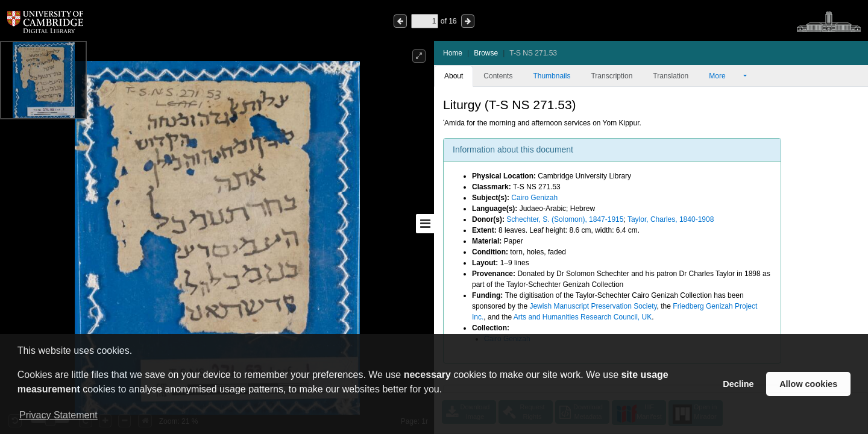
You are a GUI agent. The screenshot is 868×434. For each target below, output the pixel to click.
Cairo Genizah (534, 198)
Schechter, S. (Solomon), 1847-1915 (565, 219)
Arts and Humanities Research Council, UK (583, 317)
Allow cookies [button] (808, 384)
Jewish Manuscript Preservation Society (593, 306)
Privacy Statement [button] (58, 415)
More (725, 76)
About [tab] (454, 76)
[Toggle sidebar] (425, 224)
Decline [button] (738, 384)
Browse (486, 53)
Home (453, 53)
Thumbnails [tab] (552, 76)
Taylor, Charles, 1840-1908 (671, 219)
